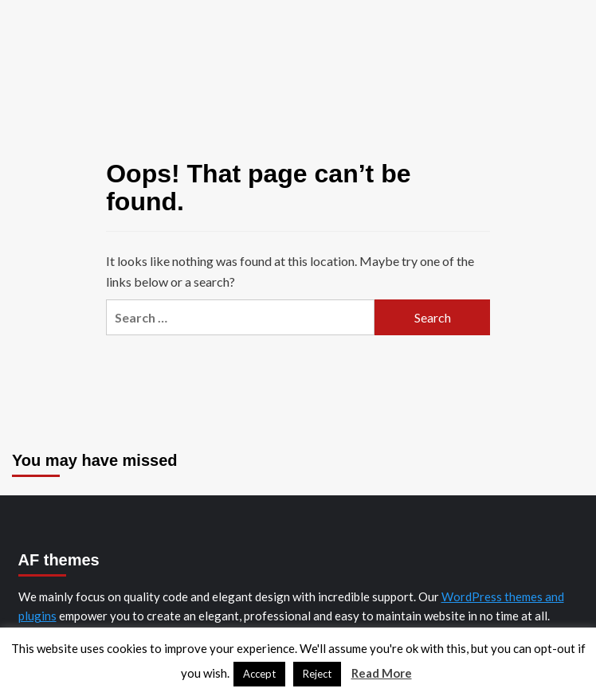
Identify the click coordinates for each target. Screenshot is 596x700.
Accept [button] (259, 674)
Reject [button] (317, 674)
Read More (382, 673)
